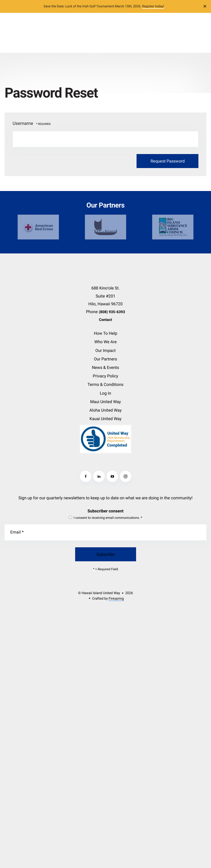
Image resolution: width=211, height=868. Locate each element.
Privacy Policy (105, 376)
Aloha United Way (105, 410)
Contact (105, 320)
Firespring (116, 598)
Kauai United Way (105, 419)
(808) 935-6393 (112, 312)
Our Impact (105, 351)
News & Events (105, 368)
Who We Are (106, 342)
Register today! (153, 6)
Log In (105, 393)
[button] (205, 6)
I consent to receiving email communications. (106, 518)
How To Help (105, 333)
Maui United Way (105, 402)
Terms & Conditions (105, 385)
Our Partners (105, 359)
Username (23, 123)
